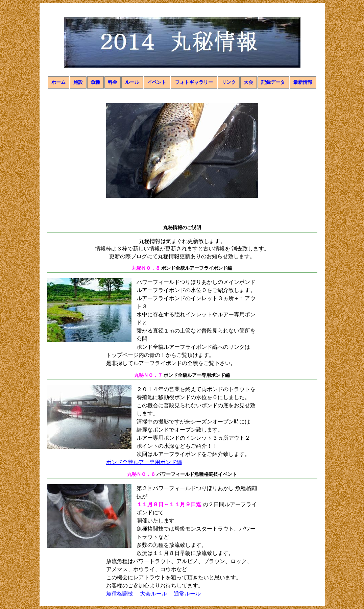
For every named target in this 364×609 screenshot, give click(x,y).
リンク (229, 82)
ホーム (58, 82)
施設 (78, 82)
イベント (157, 82)
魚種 (95, 82)
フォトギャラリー (194, 82)
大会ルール (153, 594)
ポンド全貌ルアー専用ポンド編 (144, 462)
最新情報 (303, 82)
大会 (248, 82)
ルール (132, 82)
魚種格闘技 (120, 594)
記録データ (273, 82)
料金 (113, 82)
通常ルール (187, 594)
